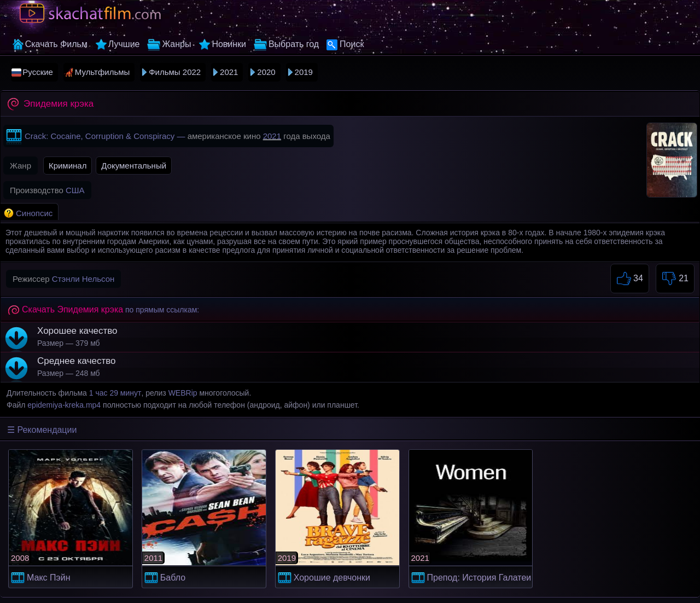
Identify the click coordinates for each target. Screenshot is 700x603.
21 (675, 279)
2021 (229, 72)
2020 (266, 72)
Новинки (229, 44)
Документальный (134, 166)
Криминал (68, 166)
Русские (38, 72)
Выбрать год (294, 44)
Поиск (352, 44)
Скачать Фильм (56, 44)
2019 (304, 72)
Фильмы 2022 (175, 72)
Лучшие (124, 44)
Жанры (176, 44)
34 (630, 279)
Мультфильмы (102, 72)
